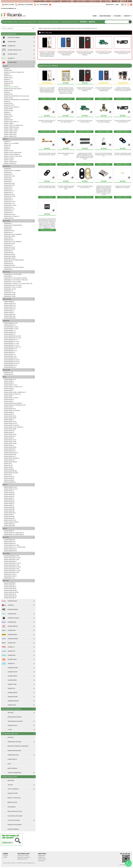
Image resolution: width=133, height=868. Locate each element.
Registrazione (110, 4)
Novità (92, 22)
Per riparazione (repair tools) (28, 22)
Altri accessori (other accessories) (49, 22)
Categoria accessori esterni (70, 22)
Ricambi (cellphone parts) (10, 22)
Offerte (83, 22)
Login (117, 4)
